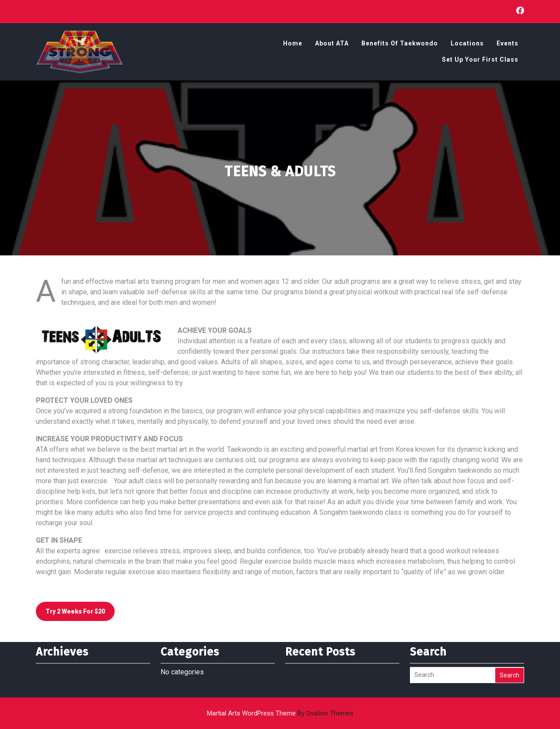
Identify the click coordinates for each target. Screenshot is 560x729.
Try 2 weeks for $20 (75, 611)
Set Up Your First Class (480, 61)
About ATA (332, 45)
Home (293, 45)
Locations (467, 45)
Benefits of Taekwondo (400, 45)
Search (509, 664)
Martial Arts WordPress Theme (280, 713)
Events (507, 45)
